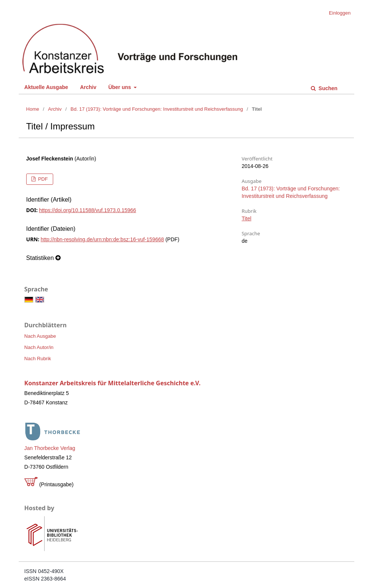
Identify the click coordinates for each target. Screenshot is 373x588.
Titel (246, 218)
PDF (42, 179)
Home (33, 109)
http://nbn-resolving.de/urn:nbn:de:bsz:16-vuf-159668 (102, 239)
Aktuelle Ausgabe (46, 87)
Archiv (88, 87)
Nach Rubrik (38, 359)
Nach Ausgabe (40, 336)
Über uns (120, 87)
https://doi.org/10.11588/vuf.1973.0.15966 (87, 210)
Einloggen (340, 13)
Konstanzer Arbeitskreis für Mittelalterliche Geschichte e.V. (113, 383)
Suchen (327, 88)
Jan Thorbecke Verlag (50, 448)
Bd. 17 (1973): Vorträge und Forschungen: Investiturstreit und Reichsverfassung (157, 109)
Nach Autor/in (39, 347)
